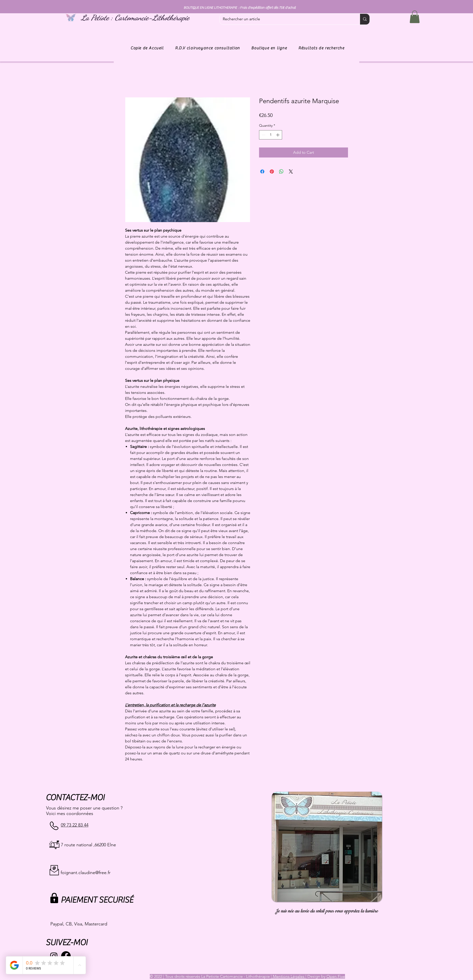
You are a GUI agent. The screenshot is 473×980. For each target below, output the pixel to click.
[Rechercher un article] (286, 19)
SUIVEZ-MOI (67, 943)
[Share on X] (291, 172)
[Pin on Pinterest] (272, 172)
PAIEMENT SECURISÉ (97, 900)
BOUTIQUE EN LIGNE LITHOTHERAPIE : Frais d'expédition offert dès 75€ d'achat (240, 8)
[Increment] (278, 135)
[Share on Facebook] (262, 172)
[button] (415, 17)
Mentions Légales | (289, 976)
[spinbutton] (271, 135)
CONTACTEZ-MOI (75, 798)
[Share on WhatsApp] (281, 172)
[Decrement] (263, 135)
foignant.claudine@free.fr (86, 873)
